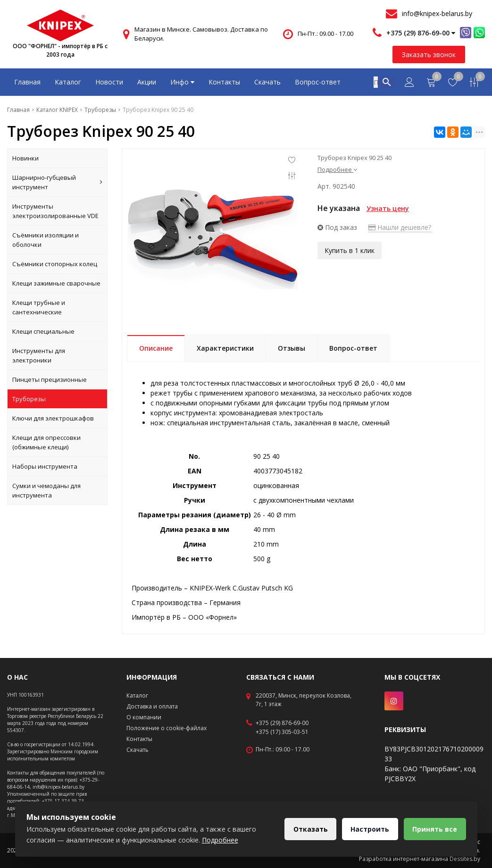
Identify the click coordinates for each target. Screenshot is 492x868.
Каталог (68, 82)
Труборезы (29, 399)
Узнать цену (388, 208)
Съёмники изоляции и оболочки (46, 240)
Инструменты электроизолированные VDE (55, 211)
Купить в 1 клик (350, 250)
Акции (147, 82)
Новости (109, 82)
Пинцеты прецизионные (50, 379)
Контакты (224, 82)
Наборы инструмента (45, 466)
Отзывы (292, 348)
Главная (27, 82)
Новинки (25, 158)
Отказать (309, 829)
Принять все (435, 829)
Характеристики (225, 348)
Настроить (369, 829)
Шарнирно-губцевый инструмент (57, 182)
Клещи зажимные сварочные (56, 283)
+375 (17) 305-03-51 (282, 732)
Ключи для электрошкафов (53, 418)
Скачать (267, 82)
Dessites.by (465, 859)
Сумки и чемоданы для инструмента (46, 490)
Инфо (182, 82)
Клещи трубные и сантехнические (39, 307)
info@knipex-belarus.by (437, 13)
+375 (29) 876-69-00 (282, 723)
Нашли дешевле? (400, 227)
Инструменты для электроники (39, 355)
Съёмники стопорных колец (55, 264)
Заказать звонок (429, 55)
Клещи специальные (43, 331)
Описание (156, 348)
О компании (144, 717)
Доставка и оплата (152, 706)
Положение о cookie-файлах (167, 728)
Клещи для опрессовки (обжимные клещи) (46, 442)
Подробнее (337, 169)
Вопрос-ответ (318, 82)
